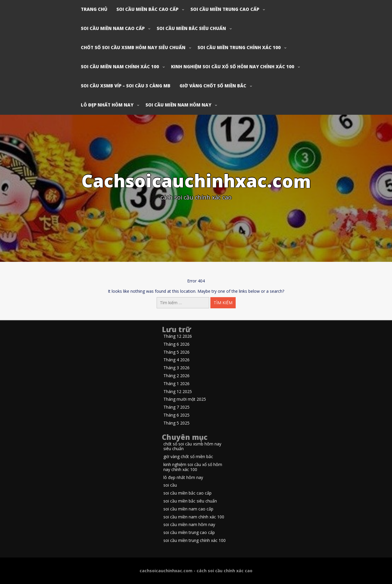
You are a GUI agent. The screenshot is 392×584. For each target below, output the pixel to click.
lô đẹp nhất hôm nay (107, 105)
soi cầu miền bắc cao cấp (147, 9)
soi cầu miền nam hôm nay (178, 105)
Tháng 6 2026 (176, 344)
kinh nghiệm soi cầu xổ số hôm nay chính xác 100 (233, 66)
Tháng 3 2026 (176, 368)
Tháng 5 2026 (176, 352)
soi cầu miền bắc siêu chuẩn (191, 28)
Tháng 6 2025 (176, 415)
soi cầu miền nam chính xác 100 (120, 66)
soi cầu (170, 485)
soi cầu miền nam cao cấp (113, 28)
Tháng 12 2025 (178, 392)
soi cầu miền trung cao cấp (225, 9)
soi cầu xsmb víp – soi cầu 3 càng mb (126, 86)
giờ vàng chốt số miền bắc (213, 86)
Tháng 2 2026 (176, 376)
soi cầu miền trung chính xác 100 (239, 47)
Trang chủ (94, 9)
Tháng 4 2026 (176, 360)
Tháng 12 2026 (178, 336)
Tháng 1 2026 (176, 384)
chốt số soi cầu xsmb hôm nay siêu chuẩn (133, 47)
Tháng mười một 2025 (185, 399)
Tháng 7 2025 (176, 407)
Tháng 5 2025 (176, 423)
